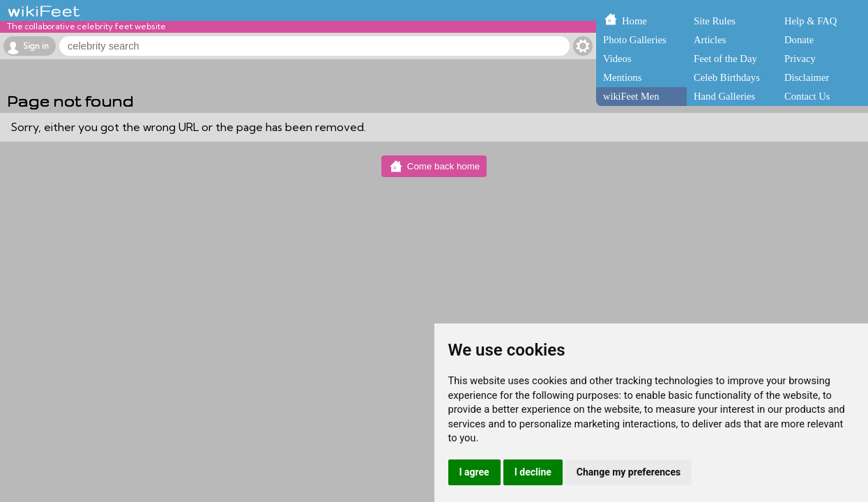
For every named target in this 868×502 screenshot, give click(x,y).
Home (634, 21)
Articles (710, 40)
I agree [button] (474, 472)
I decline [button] (533, 472)
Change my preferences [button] (629, 472)
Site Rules (715, 21)
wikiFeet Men (631, 96)
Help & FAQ (810, 21)
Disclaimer (807, 77)
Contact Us (807, 96)
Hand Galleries (724, 96)
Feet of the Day (725, 59)
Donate (799, 40)
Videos (617, 59)
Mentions (622, 77)
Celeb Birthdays (727, 77)
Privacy (800, 59)
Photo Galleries (635, 40)
